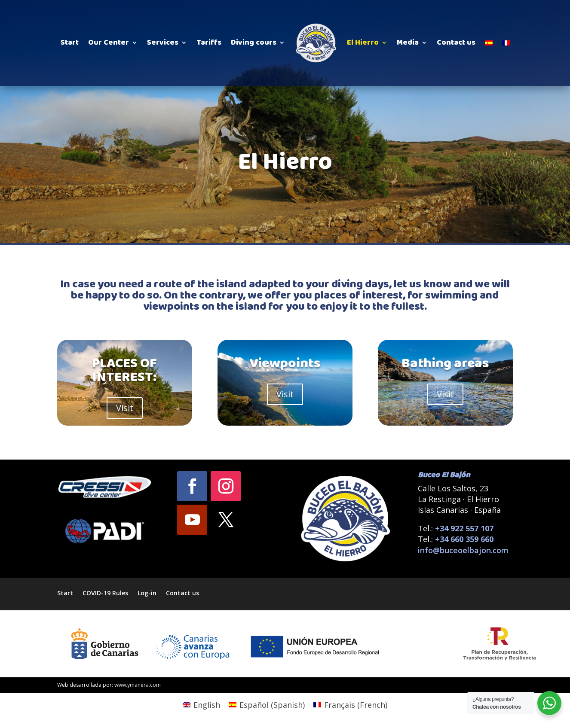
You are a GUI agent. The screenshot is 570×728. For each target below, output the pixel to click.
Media (408, 43)
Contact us (456, 43)
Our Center (109, 43)
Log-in (147, 592)
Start (70, 43)
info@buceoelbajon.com (463, 550)
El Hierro (363, 43)
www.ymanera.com (138, 685)
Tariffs (209, 43)
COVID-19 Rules (105, 592)
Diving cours (254, 43)
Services (163, 43)
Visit (125, 408)
